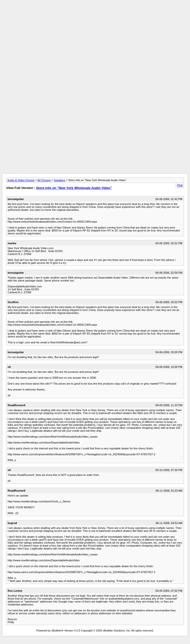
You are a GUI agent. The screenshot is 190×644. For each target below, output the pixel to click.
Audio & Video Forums (21, 180)
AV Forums (44, 180)
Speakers (60, 180)
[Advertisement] (95, 13)
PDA (180, 185)
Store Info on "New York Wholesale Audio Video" (74, 188)
